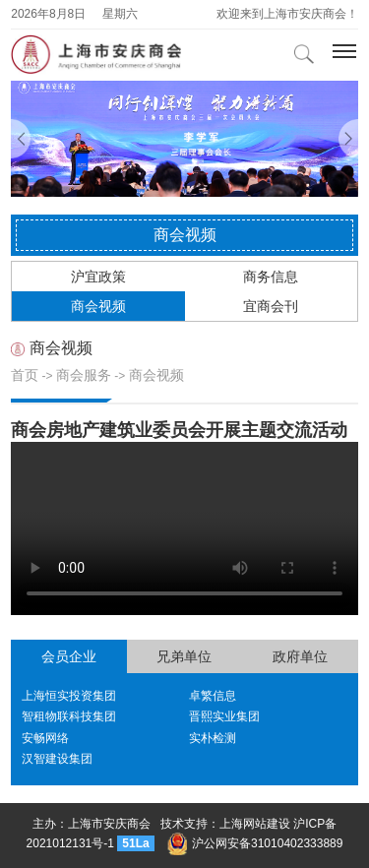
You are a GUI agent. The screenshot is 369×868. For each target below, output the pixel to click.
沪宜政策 (98, 277)
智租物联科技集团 (69, 716)
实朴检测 (213, 738)
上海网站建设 (255, 824)
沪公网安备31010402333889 (255, 843)
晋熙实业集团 (224, 716)
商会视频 (98, 306)
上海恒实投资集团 (69, 696)
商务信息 (271, 277)
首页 (25, 375)
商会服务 (84, 375)
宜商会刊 (271, 306)
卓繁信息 (213, 696)
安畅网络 (45, 738)
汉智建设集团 (57, 759)
